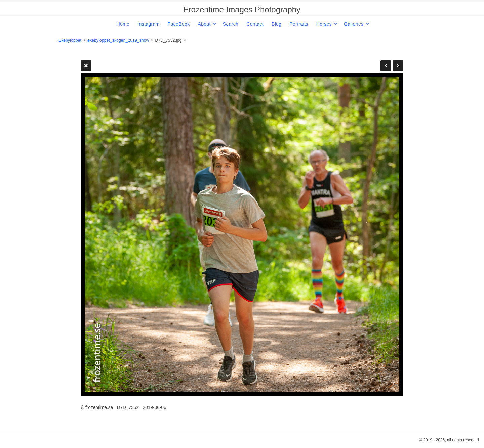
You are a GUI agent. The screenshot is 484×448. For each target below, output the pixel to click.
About (204, 24)
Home (123, 24)
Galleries (354, 24)
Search (231, 24)
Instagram (148, 24)
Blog (276, 24)
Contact (255, 24)
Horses (324, 24)
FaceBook (179, 24)
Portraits (299, 24)
